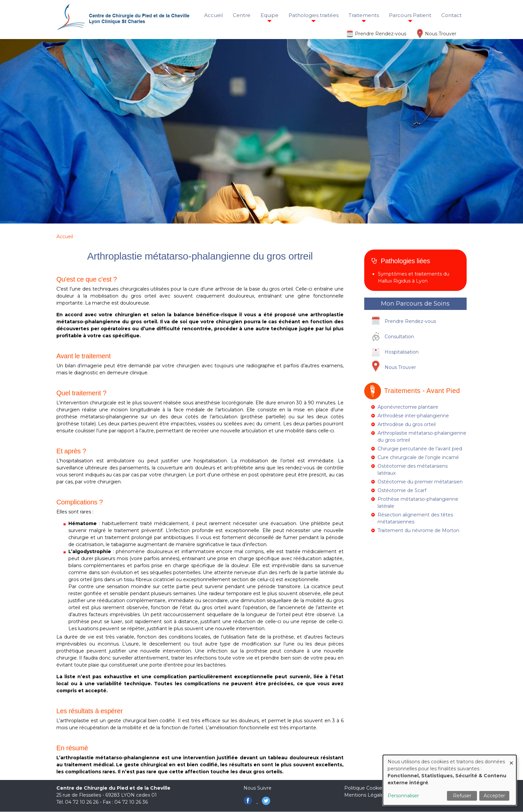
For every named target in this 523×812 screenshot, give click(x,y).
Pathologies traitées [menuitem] (314, 15)
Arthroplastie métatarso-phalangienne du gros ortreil (422, 437)
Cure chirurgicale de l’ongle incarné (418, 457)
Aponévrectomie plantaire (408, 407)
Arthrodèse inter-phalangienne (413, 416)
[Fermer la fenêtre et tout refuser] (511, 759)
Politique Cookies (364, 788)
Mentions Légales (365, 795)
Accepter (494, 796)
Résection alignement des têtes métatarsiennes (415, 518)
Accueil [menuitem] (213, 15)
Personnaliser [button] (403, 796)
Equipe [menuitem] (270, 15)
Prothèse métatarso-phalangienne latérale (418, 503)
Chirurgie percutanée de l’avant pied (420, 449)
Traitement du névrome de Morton (418, 530)
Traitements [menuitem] (364, 15)
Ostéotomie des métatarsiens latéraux (413, 470)
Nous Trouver (441, 34)
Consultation (399, 337)
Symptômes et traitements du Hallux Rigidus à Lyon (414, 277)
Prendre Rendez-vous (381, 34)
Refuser (462, 796)
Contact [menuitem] (451, 15)
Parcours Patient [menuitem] (410, 15)
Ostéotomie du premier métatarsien (420, 482)
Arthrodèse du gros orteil (407, 424)
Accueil (65, 237)
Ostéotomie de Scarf (402, 490)
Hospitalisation (402, 352)
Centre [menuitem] (242, 15)
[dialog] (450, 780)
